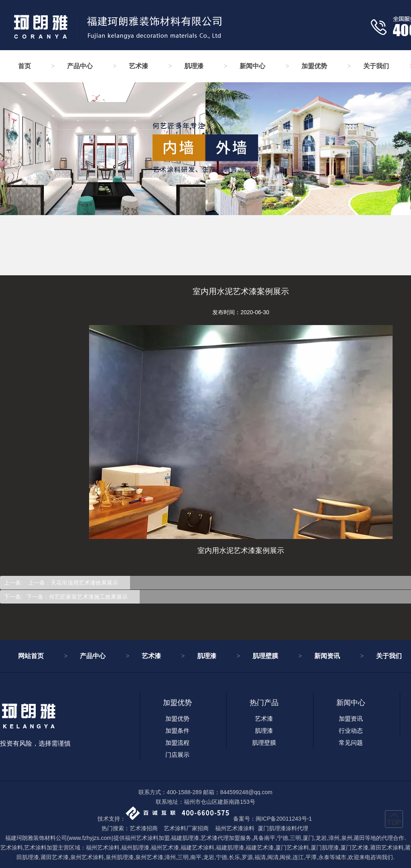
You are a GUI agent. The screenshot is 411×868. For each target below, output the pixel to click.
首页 (24, 66)
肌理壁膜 (265, 656)
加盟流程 (177, 743)
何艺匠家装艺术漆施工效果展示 (88, 597)
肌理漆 (194, 66)
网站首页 (31, 656)
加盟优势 (314, 66)
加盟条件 (177, 731)
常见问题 (351, 743)
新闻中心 (252, 66)
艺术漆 (138, 66)
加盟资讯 (351, 719)
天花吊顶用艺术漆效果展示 (84, 583)
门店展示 (177, 755)
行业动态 (351, 731)
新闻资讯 (327, 656)
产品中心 (80, 66)
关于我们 (376, 66)
